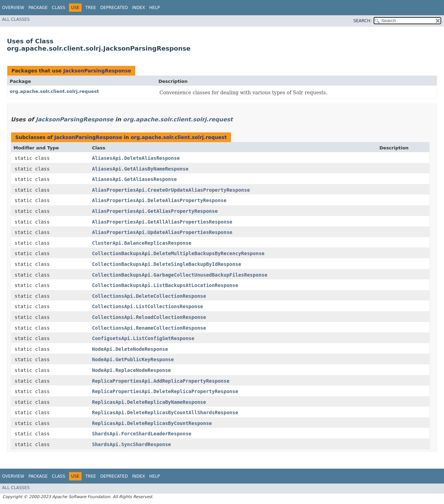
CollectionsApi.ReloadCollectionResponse (149, 317)
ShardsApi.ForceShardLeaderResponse (142, 434)
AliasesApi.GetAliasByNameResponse (140, 169)
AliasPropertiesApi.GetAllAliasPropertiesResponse (162, 222)
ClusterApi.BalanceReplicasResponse (142, 243)
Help (155, 8)
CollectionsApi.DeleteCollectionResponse (149, 296)
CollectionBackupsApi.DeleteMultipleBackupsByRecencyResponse (178, 253)
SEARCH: (363, 21)
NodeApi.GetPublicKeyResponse (133, 359)
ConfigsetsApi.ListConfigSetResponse (143, 338)
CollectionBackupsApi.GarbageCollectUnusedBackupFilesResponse (180, 275)
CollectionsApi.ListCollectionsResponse (147, 306)
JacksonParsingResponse (97, 71)
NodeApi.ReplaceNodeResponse (131, 370)
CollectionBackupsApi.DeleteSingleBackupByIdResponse (166, 264)
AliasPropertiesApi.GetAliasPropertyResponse (155, 211)
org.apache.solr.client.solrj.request (54, 91)
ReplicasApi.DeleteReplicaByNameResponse (149, 402)
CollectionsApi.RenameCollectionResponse (149, 328)
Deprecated (114, 8)
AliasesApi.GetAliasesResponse (134, 179)
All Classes (16, 19)
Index (139, 8)
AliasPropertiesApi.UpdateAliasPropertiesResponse (162, 232)
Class (58, 8)
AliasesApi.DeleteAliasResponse (136, 158)
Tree (91, 8)
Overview (13, 8)
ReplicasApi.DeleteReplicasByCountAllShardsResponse (165, 412)
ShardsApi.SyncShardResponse (131, 444)
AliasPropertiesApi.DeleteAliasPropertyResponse (159, 200)
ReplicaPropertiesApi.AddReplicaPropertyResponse (161, 381)
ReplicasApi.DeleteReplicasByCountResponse (152, 423)
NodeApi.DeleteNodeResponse (130, 349)
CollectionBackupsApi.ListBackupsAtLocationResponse (165, 285)
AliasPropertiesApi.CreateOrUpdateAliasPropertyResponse (171, 190)
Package (38, 8)
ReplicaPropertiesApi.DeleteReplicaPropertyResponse (165, 391)
